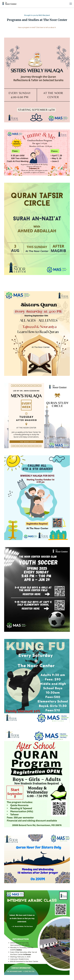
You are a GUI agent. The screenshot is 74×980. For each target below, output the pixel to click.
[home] (9, 4)
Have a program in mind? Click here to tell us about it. (37, 27)
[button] (70, 4)
